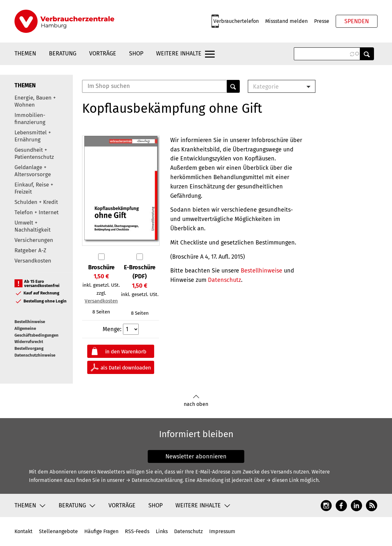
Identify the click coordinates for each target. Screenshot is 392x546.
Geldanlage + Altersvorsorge (33, 171)
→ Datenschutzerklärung (154, 480)
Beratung (63, 53)
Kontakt (23, 531)
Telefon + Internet (37, 212)
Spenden (357, 21)
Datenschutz (224, 280)
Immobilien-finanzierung (30, 119)
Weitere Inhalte (179, 53)
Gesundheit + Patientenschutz (34, 153)
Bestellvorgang (29, 348)
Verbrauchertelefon (236, 21)
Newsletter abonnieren (196, 456)
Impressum (222, 531)
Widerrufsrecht (29, 342)
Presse (322, 21)
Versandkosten (33, 261)
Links (162, 531)
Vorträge (103, 53)
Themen (25, 53)
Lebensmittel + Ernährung (33, 136)
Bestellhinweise (30, 322)
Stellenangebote (58, 531)
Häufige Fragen (101, 531)
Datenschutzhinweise (35, 355)
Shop (136, 53)
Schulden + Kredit (36, 202)
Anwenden (367, 54)
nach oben (196, 401)
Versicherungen (34, 240)
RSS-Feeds (137, 531)
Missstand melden (286, 21)
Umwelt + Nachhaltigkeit (33, 226)
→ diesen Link (282, 480)
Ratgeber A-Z (30, 250)
